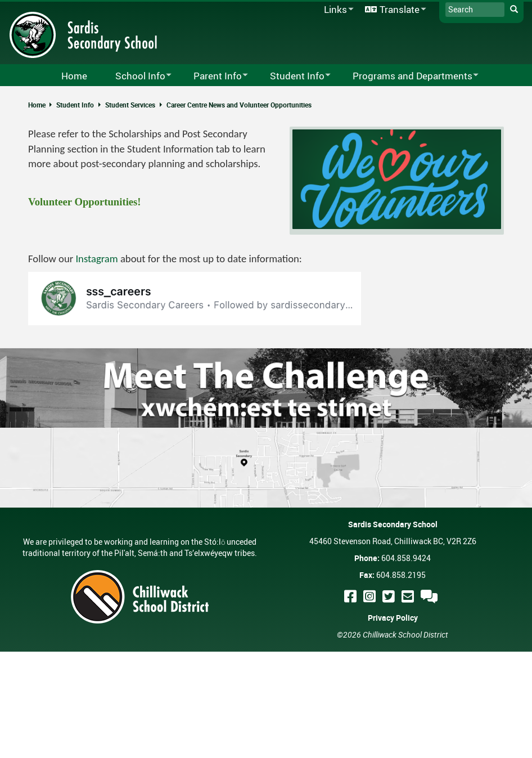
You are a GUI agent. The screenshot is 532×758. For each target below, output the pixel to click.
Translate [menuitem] (394, 10)
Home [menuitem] (74, 76)
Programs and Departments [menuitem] (408, 76)
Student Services (130, 105)
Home (37, 105)
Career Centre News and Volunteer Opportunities (239, 105)
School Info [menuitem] (136, 76)
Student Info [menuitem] (293, 76)
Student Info (75, 105)
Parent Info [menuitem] (213, 76)
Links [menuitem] (337, 10)
